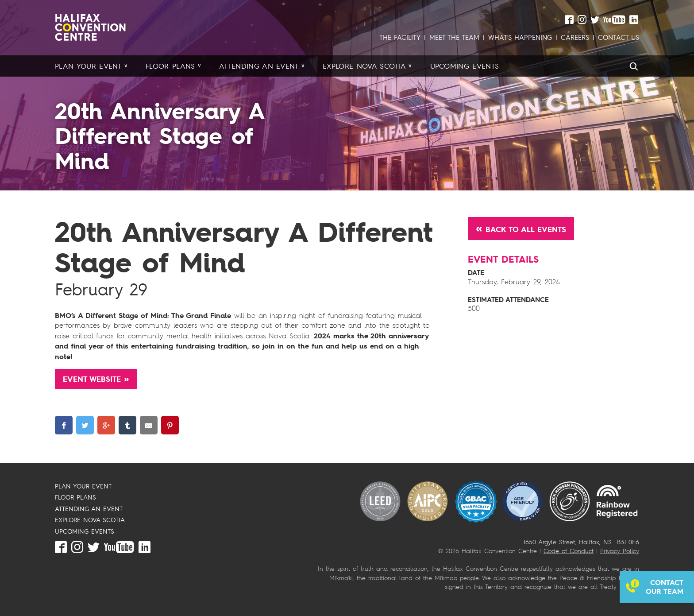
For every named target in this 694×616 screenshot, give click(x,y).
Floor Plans (170, 66)
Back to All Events (526, 229)
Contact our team (665, 587)
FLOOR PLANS (75, 497)
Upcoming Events (465, 66)
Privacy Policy (620, 551)
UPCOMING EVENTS (85, 531)
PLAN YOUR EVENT (83, 486)
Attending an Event (259, 66)
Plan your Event (88, 66)
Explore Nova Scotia (364, 66)
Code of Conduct (569, 551)
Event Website (92, 379)
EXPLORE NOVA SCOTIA (90, 520)
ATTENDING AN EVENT (89, 509)
